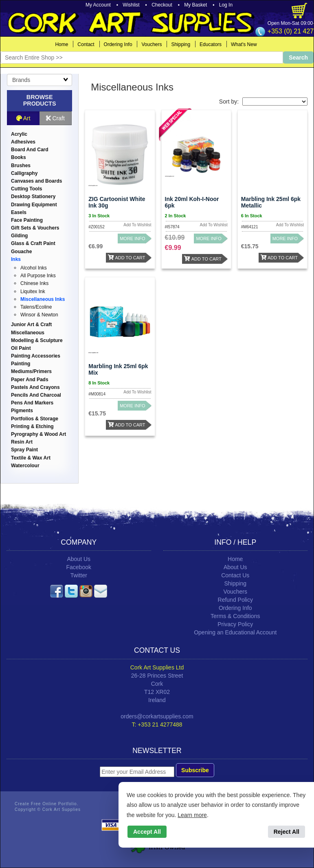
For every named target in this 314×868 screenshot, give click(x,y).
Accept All (147, 832)
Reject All (287, 832)
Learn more (192, 815)
